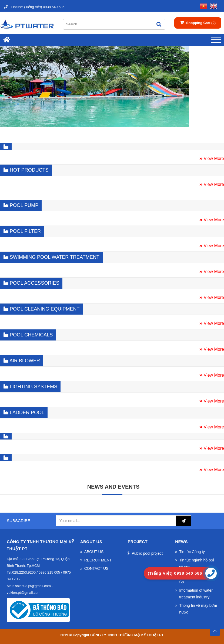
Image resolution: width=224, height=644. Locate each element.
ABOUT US (94, 552)
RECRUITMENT (98, 560)
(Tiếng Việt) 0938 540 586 (34, 7)
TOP (215, 629)
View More (213, 159)
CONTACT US (96, 568)
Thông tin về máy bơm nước (198, 609)
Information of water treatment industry (196, 594)
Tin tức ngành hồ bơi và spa (197, 563)
